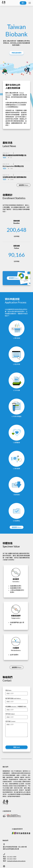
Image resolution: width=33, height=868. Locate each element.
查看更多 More (23, 185)
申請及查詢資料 (17, 53)
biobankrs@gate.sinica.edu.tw (16, 861)
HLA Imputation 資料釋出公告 (13, 166)
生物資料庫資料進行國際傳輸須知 (15, 177)
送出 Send (17, 747)
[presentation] (19, 742)
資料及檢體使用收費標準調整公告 (15, 155)
